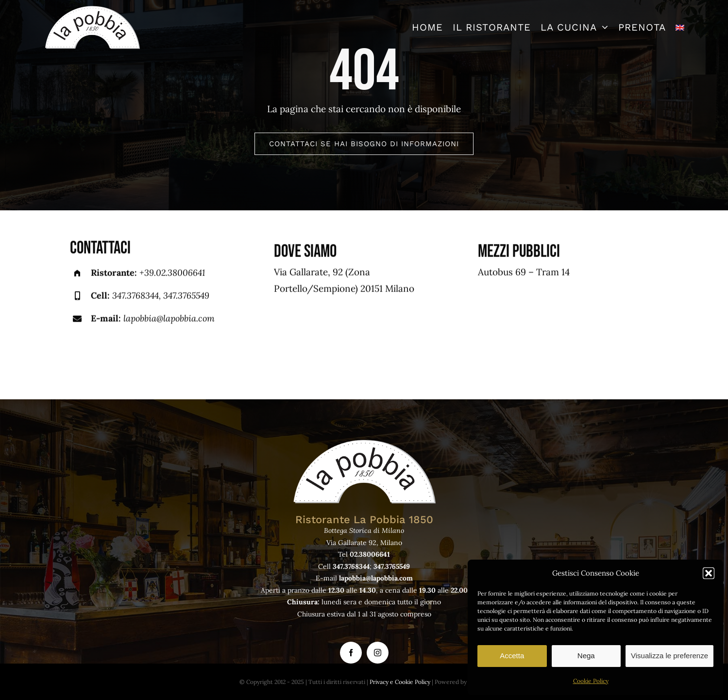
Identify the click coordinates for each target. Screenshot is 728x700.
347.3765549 (186, 297)
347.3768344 (135, 297)
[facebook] (351, 653)
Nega (586, 656)
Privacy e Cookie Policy (400, 682)
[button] (709, 573)
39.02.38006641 (175, 274)
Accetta (512, 656)
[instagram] (378, 653)
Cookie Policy (591, 681)
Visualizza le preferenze (669, 656)
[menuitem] (680, 27)
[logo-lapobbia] (92, 9)
